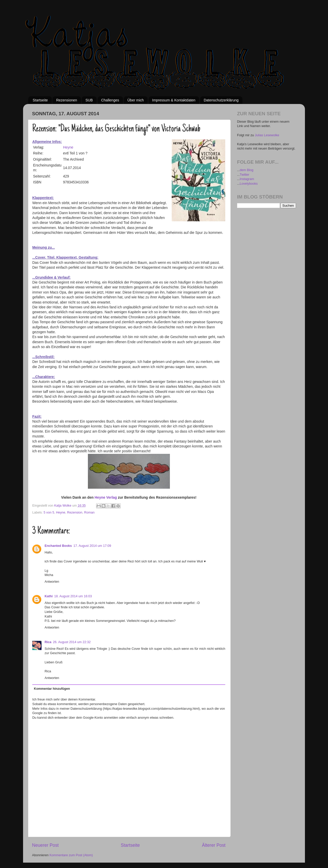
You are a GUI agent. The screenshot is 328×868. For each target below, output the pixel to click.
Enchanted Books (58, 546)
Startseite (40, 100)
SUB (89, 100)
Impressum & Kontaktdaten (174, 100)
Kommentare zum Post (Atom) (71, 855)
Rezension (75, 513)
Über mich (136, 100)
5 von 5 (49, 513)
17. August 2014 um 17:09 (92, 546)
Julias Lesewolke (267, 135)
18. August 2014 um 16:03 (73, 596)
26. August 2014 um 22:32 (72, 642)
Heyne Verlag (106, 497)
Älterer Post (214, 845)
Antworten (52, 582)
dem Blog (247, 170)
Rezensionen (67, 100)
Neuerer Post (45, 845)
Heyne (68, 147)
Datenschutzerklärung (221, 100)
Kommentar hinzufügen (52, 689)
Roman (89, 513)
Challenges (110, 100)
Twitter (245, 175)
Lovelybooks (249, 184)
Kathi (49, 596)
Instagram (247, 179)
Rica (48, 642)
